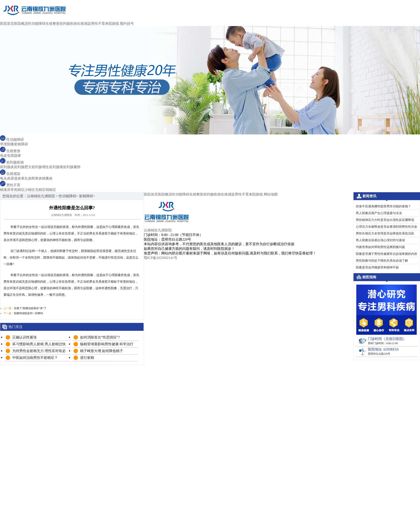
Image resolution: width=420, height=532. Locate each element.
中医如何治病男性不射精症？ (35, 358)
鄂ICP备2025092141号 (161, 258)
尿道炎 (16, 178)
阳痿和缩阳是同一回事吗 (28, 313)
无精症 (40, 190)
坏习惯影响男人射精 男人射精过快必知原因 (39, 344)
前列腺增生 (40, 167)
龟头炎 (5, 178)
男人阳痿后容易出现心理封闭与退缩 (380, 240)
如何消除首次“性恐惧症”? (100, 337)
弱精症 (51, 190)
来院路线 (112, 24)
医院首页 (7, 24)
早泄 (4, 144)
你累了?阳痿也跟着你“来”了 (30, 308)
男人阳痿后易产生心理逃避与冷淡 (379, 213)
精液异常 (7, 190)
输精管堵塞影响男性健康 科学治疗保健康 (107, 344)
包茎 (11, 156)
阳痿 (11, 144)
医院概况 (21, 24)
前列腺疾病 (68, 24)
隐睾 (18, 156)
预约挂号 (127, 24)
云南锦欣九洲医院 (41, 196)
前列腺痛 (56, 167)
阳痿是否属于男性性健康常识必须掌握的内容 (387, 254)
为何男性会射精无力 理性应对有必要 (39, 351)
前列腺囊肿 (72, 167)
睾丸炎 (26, 178)
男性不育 (98, 24)
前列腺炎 (7, 167)
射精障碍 (21, 144)
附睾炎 (37, 178)
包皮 (4, 156)
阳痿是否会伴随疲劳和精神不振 (377, 267)
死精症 (19, 190)
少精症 (30, 190)
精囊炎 (47, 178)
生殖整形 (53, 24)
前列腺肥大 (23, 167)
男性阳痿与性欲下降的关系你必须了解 (382, 261)
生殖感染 (84, 24)
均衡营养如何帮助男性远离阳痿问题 (380, 247)
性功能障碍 (37, 24)
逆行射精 (87, 358)
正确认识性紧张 (25, 337)
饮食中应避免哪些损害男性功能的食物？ (383, 206)
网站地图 (271, 194)
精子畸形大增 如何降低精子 (102, 351)
